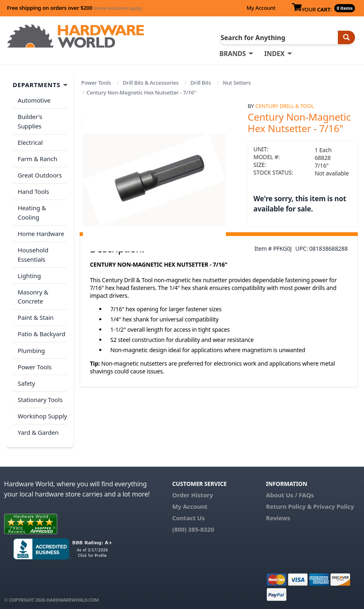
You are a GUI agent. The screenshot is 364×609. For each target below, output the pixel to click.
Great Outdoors (40, 174)
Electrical (30, 142)
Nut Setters (237, 83)
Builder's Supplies (30, 121)
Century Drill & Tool (285, 106)
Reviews (278, 513)
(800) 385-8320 (193, 525)
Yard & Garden (38, 428)
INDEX (275, 54)
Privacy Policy (334, 502)
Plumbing (31, 347)
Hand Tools (33, 190)
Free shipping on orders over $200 (75, 8)
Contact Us (189, 513)
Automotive (34, 100)
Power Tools (96, 83)
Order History (193, 490)
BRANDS (233, 54)
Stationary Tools (40, 396)
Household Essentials (33, 253)
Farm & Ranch (37, 158)
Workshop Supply (42, 412)
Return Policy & (289, 502)
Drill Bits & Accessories (151, 83)
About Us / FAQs (290, 490)
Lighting (29, 273)
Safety (26, 380)
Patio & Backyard (41, 331)
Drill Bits (201, 83)
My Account (261, 8)
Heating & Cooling (32, 211)
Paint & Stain (36, 315)
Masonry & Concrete (33, 294)
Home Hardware (41, 232)
